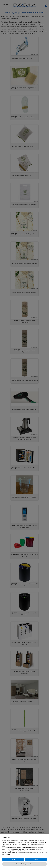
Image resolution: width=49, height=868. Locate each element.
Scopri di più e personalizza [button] (24, 864)
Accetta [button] (36, 859)
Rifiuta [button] (13, 859)
